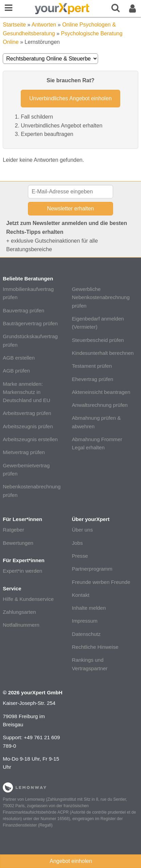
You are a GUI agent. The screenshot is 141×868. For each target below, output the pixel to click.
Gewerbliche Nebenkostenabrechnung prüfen (101, 297)
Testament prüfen (92, 366)
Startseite (14, 25)
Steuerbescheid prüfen (98, 340)
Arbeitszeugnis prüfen (28, 426)
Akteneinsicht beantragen (101, 392)
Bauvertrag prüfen (23, 310)
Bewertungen (18, 543)
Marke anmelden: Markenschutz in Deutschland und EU (26, 392)
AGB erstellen (19, 358)
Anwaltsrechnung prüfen (100, 405)
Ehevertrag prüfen (93, 379)
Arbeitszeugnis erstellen (30, 439)
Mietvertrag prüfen (24, 452)
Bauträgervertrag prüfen (30, 323)
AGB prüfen (16, 371)
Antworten (44, 25)
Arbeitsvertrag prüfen (27, 413)
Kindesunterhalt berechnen (103, 353)
